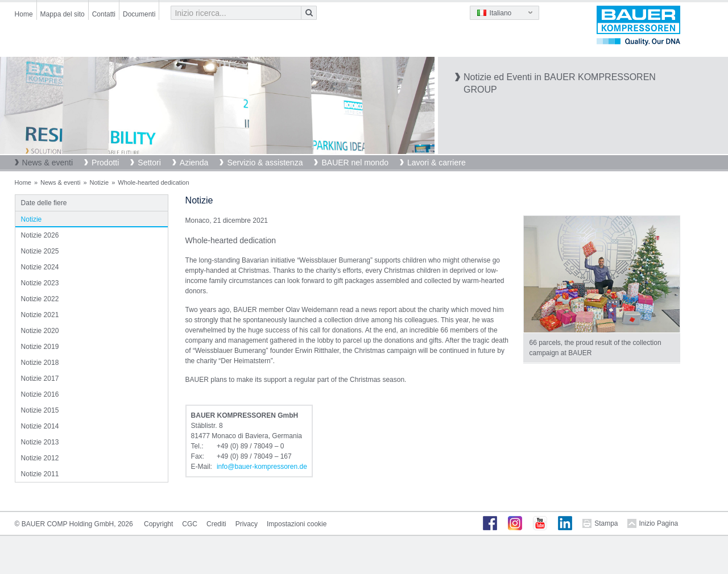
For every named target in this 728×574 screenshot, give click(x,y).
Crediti (216, 524)
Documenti (139, 14)
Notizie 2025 (40, 251)
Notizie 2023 (40, 283)
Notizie (100, 182)
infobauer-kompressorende (262, 467)
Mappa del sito (63, 14)
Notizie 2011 (40, 474)
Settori (149, 163)
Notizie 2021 (40, 315)
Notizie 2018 (40, 363)
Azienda (194, 163)
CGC (190, 524)
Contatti (104, 14)
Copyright (158, 524)
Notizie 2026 (40, 235)
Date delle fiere (44, 203)
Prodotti (105, 163)
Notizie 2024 (40, 267)
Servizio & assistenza (265, 163)
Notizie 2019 (40, 347)
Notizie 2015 (40, 410)
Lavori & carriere (437, 163)
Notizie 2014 (40, 426)
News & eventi (47, 163)
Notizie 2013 (40, 442)
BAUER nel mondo (355, 163)
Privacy (247, 524)
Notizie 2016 (40, 394)
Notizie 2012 (40, 458)
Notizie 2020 (40, 331)
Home (24, 14)
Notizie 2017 (40, 378)
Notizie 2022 (40, 299)
